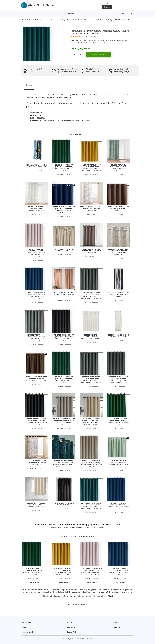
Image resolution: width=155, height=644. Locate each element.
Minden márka (27, 623)
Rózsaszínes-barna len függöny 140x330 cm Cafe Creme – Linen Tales (64, 295)
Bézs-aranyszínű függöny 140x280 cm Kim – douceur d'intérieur (91, 209)
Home (19, 20)
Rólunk (115, 623)
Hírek (24, 627)
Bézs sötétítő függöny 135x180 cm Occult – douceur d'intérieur (37, 505)
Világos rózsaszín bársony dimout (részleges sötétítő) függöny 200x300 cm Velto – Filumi (37, 253)
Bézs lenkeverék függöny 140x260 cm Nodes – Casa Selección (91, 337)
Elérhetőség (117, 627)
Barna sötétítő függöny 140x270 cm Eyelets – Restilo (118, 209)
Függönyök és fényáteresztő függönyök (56, 20)
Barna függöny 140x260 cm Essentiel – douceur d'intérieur (91, 251)
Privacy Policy (127, 14)
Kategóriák (33, 20)
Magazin (70, 623)
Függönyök (73, 20)
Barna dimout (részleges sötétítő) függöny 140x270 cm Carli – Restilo (37, 379)
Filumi (82, 43)
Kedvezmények (28, 632)
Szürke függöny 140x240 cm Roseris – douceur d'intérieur (37, 463)
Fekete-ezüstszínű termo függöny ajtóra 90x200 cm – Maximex (118, 295)
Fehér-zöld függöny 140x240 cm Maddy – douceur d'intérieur (37, 209)
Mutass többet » (103, 43)
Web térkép (72, 14)
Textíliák (40, 20)
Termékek (25, 20)
